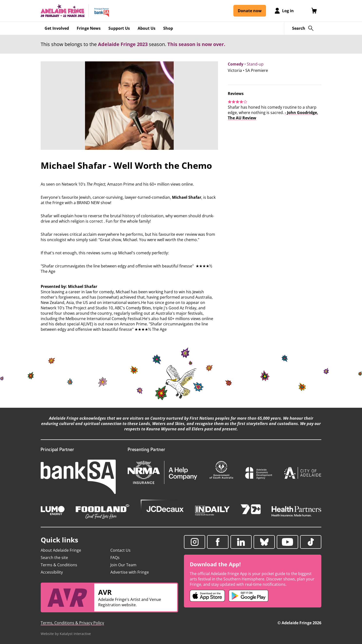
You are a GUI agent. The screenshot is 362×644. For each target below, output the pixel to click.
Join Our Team (123, 565)
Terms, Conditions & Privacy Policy (72, 623)
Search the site (54, 558)
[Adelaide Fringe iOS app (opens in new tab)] (207, 596)
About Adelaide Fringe (61, 550)
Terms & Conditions (59, 565)
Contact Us (120, 550)
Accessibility (52, 572)
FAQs (115, 558)
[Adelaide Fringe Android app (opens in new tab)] (248, 596)
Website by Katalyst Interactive (66, 634)
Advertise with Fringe (130, 572)
